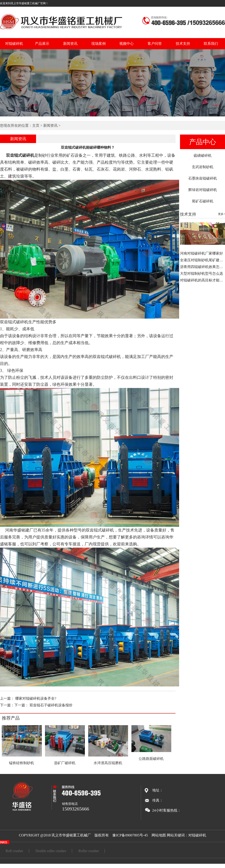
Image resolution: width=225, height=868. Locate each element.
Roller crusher (89, 851)
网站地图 (159, 835)
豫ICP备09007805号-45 (130, 835)
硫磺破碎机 (203, 155)
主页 (36, 125)
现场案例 (99, 44)
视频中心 (126, 44)
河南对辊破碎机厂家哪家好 (201, 253)
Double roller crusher (51, 851)
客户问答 (155, 44)
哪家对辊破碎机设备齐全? (36, 698)
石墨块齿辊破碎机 (203, 178)
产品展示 (42, 44)
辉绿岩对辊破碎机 (203, 190)
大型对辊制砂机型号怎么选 (201, 273)
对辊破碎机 (14, 44)
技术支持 (183, 44)
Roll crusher (14, 851)
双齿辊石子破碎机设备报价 (51, 705)
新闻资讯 (70, 44)
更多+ (222, 214)
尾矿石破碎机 (203, 201)
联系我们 (211, 44)
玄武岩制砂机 (203, 167)
